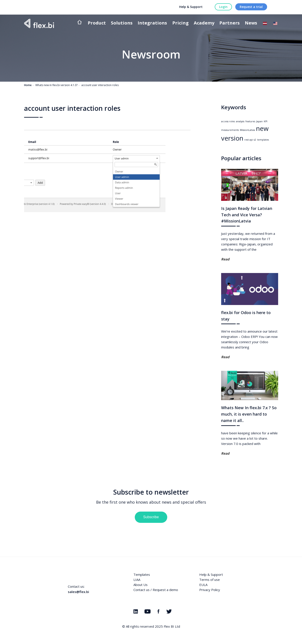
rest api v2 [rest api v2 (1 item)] (250, 140)
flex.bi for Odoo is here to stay (246, 316)
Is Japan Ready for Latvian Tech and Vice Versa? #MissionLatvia (247, 215)
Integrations (152, 23)
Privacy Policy (210, 590)
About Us (141, 585)
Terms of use (210, 580)
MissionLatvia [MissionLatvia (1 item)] (247, 130)
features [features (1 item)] (250, 121)
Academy (204, 23)
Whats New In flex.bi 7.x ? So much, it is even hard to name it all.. (249, 414)
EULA (203, 585)
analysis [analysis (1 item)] (240, 121)
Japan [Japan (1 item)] (259, 121)
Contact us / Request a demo (156, 590)
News (251, 23)
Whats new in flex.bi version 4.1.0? (56, 85)
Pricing (180, 23)
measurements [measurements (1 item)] (230, 130)
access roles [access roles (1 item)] (228, 121)
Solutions (122, 23)
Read (225, 259)
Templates (142, 574)
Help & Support (191, 7)
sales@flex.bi (78, 592)
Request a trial (251, 7)
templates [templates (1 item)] (263, 140)
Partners (230, 23)
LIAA (137, 580)
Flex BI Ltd (172, 626)
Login (223, 7)
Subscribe (151, 517)
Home (28, 85)
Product (97, 23)
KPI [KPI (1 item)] (266, 121)
